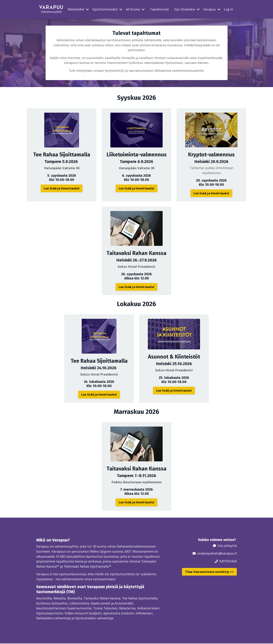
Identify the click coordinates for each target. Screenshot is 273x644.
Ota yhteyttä (227, 546)
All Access (135, 9)
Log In (229, 9)
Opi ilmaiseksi (187, 9)
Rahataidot (78, 9)
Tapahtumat (159, 9)
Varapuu (212, 9)
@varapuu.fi (228, 553)
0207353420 (228, 561)
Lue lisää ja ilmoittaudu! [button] (62, 188)
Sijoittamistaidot (107, 9)
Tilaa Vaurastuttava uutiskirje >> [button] (209, 572)
